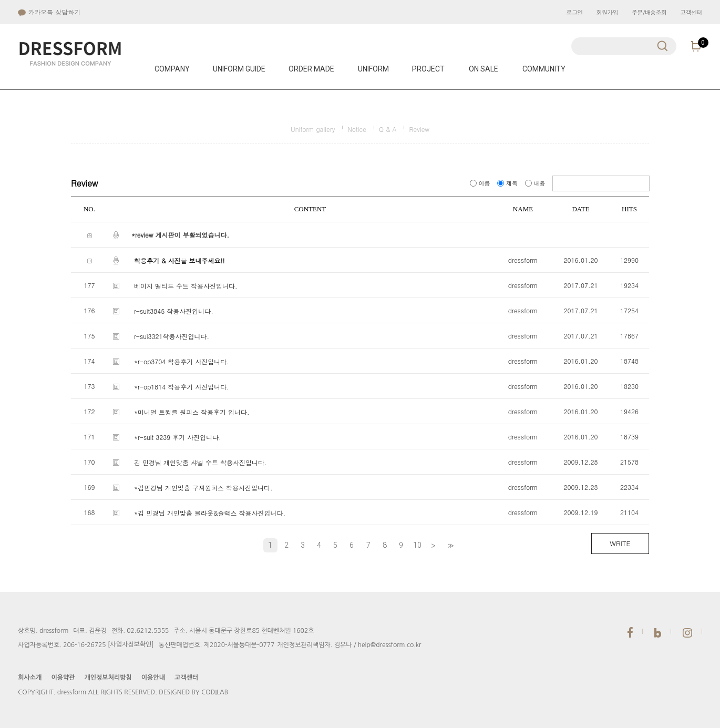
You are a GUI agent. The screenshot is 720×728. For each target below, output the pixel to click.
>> (449, 545)
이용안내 (153, 678)
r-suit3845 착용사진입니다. (174, 311)
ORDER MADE (311, 69)
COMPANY (172, 69)
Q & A (388, 129)
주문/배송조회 (649, 13)
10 (417, 545)
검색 (662, 46)
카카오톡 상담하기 (49, 12)
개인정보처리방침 (108, 678)
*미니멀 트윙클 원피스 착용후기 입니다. (192, 412)
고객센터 (691, 13)
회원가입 (607, 13)
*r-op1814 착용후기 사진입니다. (182, 387)
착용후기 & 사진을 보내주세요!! (179, 260)
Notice (357, 129)
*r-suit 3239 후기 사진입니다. (178, 437)
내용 (536, 183)
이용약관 (63, 678)
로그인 (575, 13)
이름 (481, 183)
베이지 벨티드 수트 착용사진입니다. (186, 286)
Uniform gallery (313, 129)
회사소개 (30, 678)
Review (419, 129)
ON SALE (484, 69)
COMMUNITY (544, 69)
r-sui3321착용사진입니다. (172, 336)
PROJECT (428, 69)
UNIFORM (373, 69)
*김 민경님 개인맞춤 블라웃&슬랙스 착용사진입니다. (210, 513)
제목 (508, 183)
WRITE (620, 543)
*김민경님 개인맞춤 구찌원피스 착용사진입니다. (203, 488)
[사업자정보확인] (131, 644)
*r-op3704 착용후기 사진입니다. (182, 361)
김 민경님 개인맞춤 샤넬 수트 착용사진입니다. (200, 462)
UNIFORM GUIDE (239, 69)
